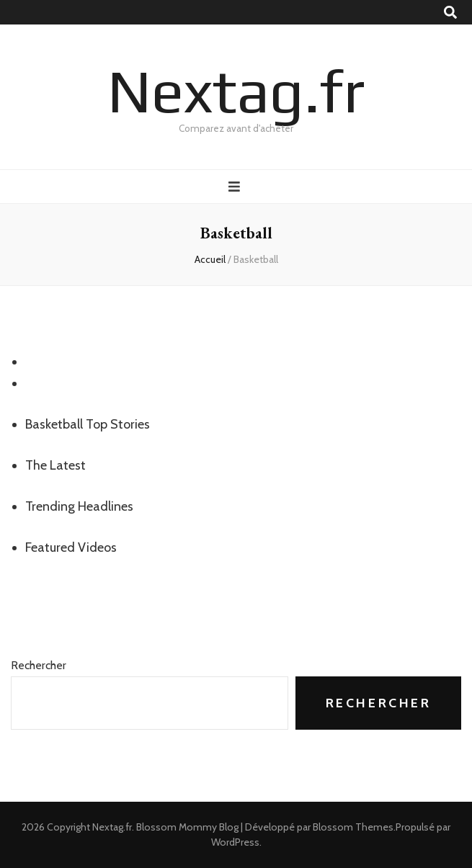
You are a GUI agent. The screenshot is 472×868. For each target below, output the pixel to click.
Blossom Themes (353, 827)
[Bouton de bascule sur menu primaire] (236, 187)
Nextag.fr (236, 90)
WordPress (235, 842)
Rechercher (39, 665)
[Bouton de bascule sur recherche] (450, 13)
